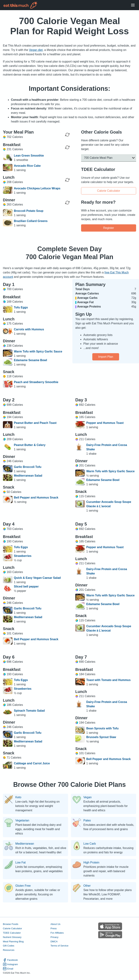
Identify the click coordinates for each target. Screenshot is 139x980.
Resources (9, 950)
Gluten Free (23, 886)
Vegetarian (22, 821)
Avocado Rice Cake (27, 166)
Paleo (87, 821)
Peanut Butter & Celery (30, 445)
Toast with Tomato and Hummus (109, 680)
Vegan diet (36, 50)
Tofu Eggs (21, 307)
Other (87, 886)
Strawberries (23, 556)
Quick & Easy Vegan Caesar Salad (37, 578)
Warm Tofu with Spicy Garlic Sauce (38, 351)
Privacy (54, 937)
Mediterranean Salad (28, 476)
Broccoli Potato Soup (29, 211)
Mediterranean (25, 844)
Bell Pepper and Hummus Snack (36, 498)
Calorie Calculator (109, 191)
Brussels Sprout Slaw (101, 737)
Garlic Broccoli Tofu (28, 467)
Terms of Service (59, 946)
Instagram (10, 964)
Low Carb (90, 844)
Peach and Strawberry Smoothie (36, 382)
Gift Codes (9, 946)
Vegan (88, 797)
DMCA (54, 941)
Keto (18, 797)
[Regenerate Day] (67, 135)
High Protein (91, 863)
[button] (109, 158)
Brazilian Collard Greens (31, 221)
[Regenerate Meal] (67, 147)
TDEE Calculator (12, 933)
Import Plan (106, 357)
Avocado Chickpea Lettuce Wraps (37, 188)
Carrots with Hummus (29, 329)
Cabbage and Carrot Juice (32, 763)
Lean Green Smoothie (29, 156)
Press (54, 928)
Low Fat (21, 863)
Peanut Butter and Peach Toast (35, 423)
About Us (55, 924)
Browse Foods (11, 924)
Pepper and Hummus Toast (105, 423)
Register (109, 228)
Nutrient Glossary (12, 937)
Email (8, 969)
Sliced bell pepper (26, 586)
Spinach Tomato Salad (29, 711)
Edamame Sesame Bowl (30, 360)
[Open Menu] (133, 5)
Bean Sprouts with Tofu (102, 728)
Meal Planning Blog (13, 941)
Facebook (10, 960)
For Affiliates (57, 933)
